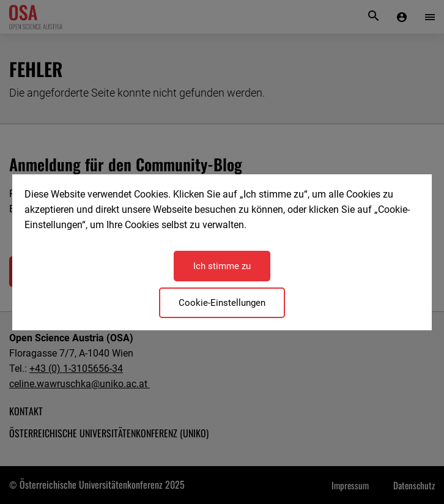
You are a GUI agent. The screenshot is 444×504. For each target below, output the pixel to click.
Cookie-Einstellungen (222, 303)
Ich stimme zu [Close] (222, 266)
